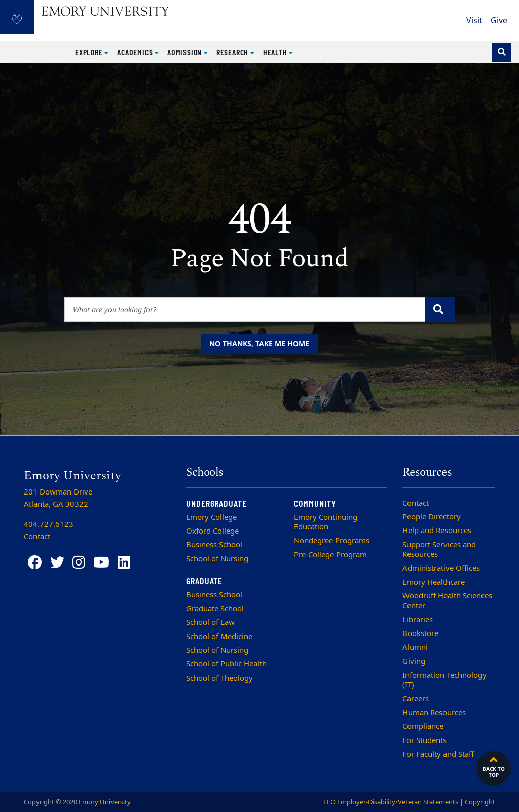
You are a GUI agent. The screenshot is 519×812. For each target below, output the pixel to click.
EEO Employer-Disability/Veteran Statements (391, 802)
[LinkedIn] (124, 563)
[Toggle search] (502, 52)
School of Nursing (217, 559)
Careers (416, 699)
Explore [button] (90, 52)
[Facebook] (35, 563)
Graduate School (215, 609)
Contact (416, 503)
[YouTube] (101, 563)
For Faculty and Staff (438, 754)
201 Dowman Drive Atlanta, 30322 (58, 498)
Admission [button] (186, 52)
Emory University (105, 802)
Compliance (423, 726)
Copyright (480, 802)
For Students (424, 740)
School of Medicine (219, 637)
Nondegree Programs (332, 541)
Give (499, 21)
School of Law (210, 622)
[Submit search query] (440, 309)
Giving (414, 661)
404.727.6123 (49, 524)
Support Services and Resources (439, 550)
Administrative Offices (441, 568)
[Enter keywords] (245, 309)
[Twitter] (57, 563)
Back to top (494, 766)
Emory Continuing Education (326, 522)
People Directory (432, 517)
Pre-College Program (330, 555)
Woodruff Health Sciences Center (447, 601)
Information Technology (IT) (444, 680)
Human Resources (434, 713)
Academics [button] (136, 52)
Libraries (418, 620)
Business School (214, 545)
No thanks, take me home (259, 344)
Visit (474, 21)
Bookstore (420, 633)
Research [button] (233, 52)
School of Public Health (226, 664)
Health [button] (276, 52)
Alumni (415, 647)
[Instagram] (79, 563)
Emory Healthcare (434, 582)
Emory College (211, 517)
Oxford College (212, 531)
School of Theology (219, 678)
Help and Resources (437, 531)
